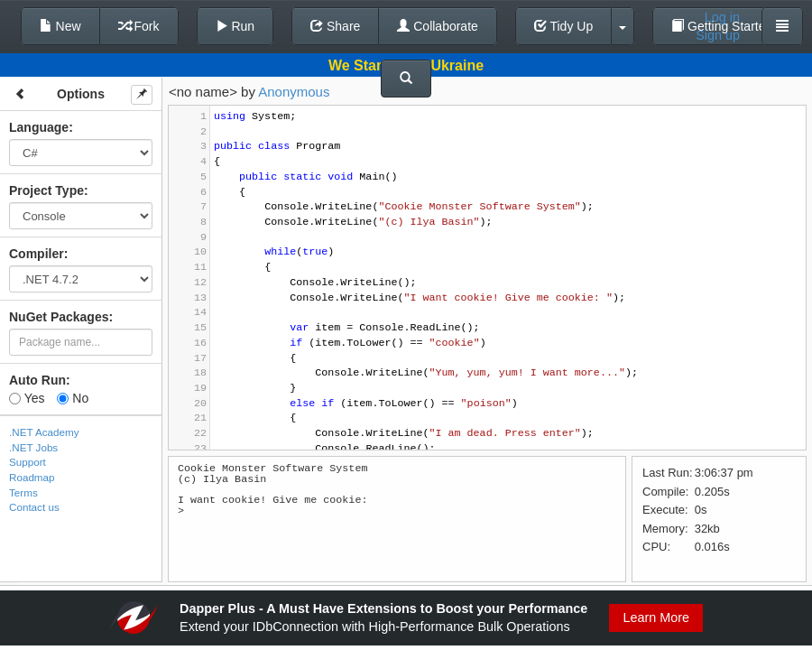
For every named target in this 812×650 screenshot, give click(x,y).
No (73, 398)
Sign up (718, 35)
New (60, 26)
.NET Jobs (33, 447)
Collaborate (438, 26)
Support (28, 462)
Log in (722, 17)
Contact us (34, 507)
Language (39, 127)
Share (335, 26)
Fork (139, 26)
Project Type (46, 190)
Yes (27, 398)
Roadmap (32, 477)
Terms (23, 492)
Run (235, 26)
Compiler (37, 254)
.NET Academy (44, 432)
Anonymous (294, 92)
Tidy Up (563, 26)
